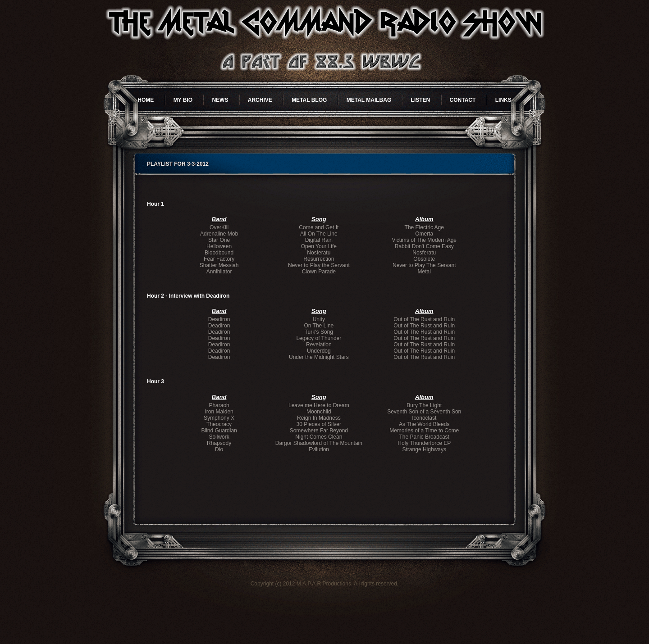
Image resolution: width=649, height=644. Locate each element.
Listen (421, 100)
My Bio (183, 100)
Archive (260, 100)
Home (146, 100)
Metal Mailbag (369, 100)
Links (503, 100)
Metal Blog (309, 100)
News (220, 100)
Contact (463, 100)
